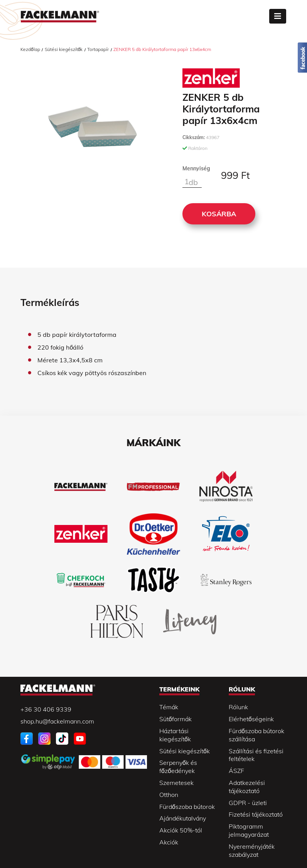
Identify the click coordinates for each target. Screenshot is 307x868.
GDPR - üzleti (248, 803)
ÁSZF (236, 771)
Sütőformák (175, 719)
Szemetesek (176, 783)
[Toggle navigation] (278, 16)
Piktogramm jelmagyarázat (249, 830)
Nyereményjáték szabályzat (252, 850)
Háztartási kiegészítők (175, 735)
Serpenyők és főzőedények (178, 767)
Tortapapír (98, 49)
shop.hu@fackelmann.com (57, 721)
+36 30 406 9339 (46, 709)
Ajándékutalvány (183, 818)
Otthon (169, 795)
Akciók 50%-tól (181, 830)
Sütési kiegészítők (64, 49)
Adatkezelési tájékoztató (247, 787)
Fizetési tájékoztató (256, 814)
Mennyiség (196, 168)
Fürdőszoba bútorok (187, 807)
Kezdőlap (30, 49)
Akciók (169, 842)
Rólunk (238, 707)
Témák (169, 707)
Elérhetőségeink (251, 719)
